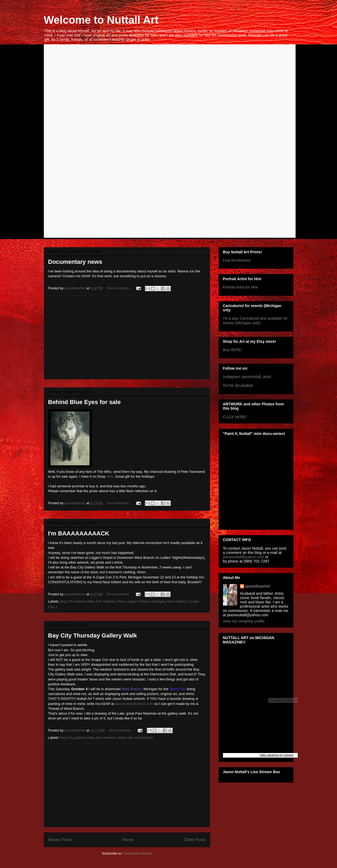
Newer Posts (60, 840)
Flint (120, 601)
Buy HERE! (233, 350)
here (110, 476)
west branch (144, 738)
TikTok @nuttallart (238, 386)
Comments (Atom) (138, 853)
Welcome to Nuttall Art (101, 20)
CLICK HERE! (235, 417)
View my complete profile (244, 621)
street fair (125, 738)
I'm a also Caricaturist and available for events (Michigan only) (255, 321)
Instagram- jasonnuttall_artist (247, 377)
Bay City (67, 738)
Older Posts (195, 840)
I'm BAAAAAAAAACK (79, 533)
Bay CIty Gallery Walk (77, 601)
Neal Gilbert (176, 601)
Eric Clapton (106, 601)
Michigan (158, 601)
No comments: (119, 288)
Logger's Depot (137, 601)
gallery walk (84, 738)
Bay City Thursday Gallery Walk (93, 635)
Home (128, 840)
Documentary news (75, 262)
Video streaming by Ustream (277, 755)
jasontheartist (258, 586)
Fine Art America (237, 260)
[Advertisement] (127, 337)
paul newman (106, 738)
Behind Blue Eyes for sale (84, 402)
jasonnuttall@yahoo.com (134, 704)
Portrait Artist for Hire (240, 287)
